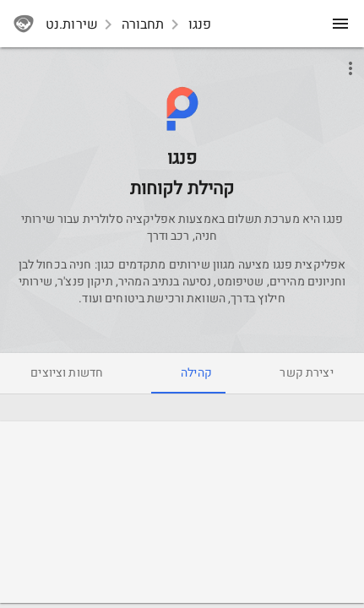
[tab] (306, 373)
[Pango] (182, 148)
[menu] (340, 24)
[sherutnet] (24, 24)
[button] (182, 109)
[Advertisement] (182, 514)
